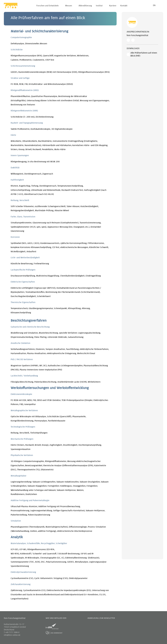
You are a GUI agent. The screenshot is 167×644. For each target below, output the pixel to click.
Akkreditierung (85, 6)
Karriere (113, 6)
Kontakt (124, 6)
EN (154, 5)
